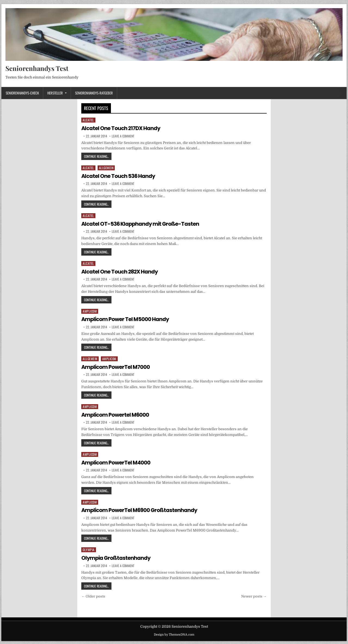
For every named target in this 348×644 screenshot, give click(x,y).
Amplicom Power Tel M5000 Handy (126, 319)
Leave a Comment (123, 136)
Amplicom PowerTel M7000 (116, 366)
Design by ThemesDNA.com (174, 634)
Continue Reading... (98, 156)
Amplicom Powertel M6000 (116, 414)
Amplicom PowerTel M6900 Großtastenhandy (140, 509)
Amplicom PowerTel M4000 (116, 462)
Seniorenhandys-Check (22, 93)
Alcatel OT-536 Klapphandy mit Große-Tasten (141, 224)
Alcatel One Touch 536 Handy (119, 176)
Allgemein (106, 168)
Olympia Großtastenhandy (116, 557)
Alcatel (88, 120)
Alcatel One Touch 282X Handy (120, 271)
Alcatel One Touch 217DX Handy (122, 128)
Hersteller (55, 93)
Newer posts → (254, 595)
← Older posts (93, 595)
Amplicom (90, 311)
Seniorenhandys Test (37, 68)
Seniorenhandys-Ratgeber (94, 93)
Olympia (89, 549)
